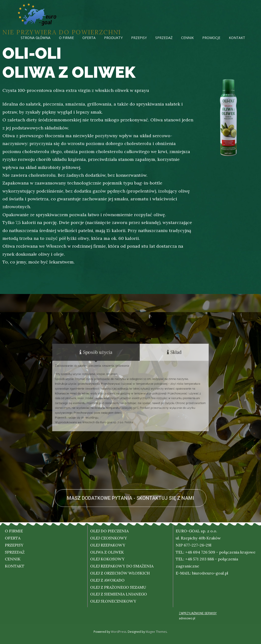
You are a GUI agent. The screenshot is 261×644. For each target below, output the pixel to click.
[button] (130, 518)
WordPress (119, 632)
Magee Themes (156, 632)
